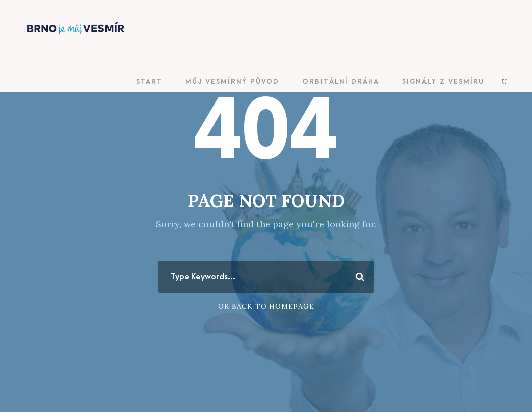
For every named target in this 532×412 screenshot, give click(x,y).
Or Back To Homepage (266, 306)
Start (149, 82)
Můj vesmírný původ (232, 82)
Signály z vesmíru (443, 82)
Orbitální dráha (341, 82)
